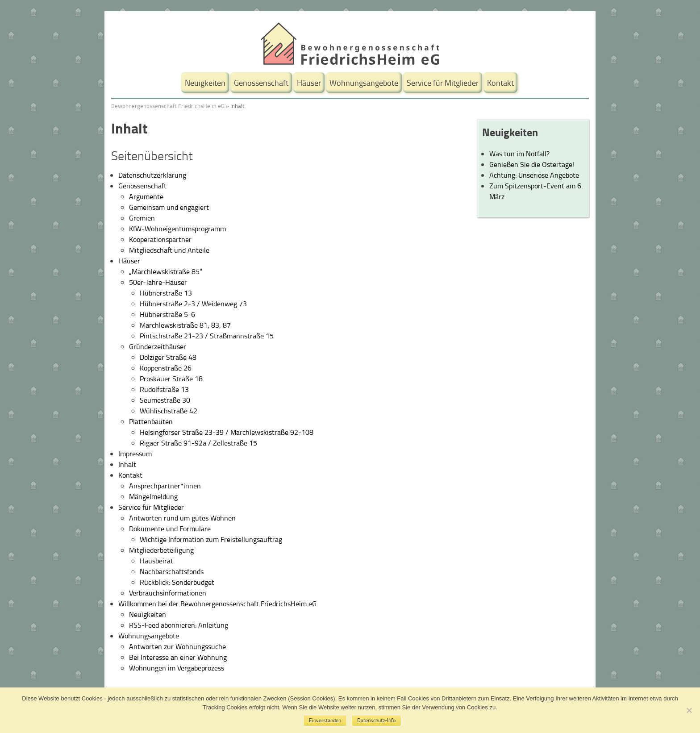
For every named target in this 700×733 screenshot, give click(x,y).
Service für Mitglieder (443, 83)
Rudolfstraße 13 (164, 389)
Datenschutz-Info (376, 720)
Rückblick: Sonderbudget (177, 582)
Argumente (146, 196)
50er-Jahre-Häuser (158, 282)
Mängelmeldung (153, 496)
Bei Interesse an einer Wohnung (178, 657)
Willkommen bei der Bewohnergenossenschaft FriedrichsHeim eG (217, 604)
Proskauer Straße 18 (171, 379)
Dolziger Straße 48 (168, 357)
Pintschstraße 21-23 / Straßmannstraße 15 (207, 336)
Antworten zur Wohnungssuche (177, 646)
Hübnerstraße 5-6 (167, 314)
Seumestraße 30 (165, 400)
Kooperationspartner (160, 239)
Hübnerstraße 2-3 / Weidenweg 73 (193, 304)
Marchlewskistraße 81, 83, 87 (185, 325)
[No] (689, 710)
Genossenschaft (261, 83)
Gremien (142, 218)
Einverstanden (325, 720)
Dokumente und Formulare (170, 529)
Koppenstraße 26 (166, 368)
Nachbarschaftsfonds (172, 571)
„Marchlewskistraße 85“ (166, 271)
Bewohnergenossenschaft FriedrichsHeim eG (168, 106)
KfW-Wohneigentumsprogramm (177, 229)
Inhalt (127, 464)
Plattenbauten (151, 421)
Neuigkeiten (205, 83)
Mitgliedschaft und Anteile (169, 250)
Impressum (135, 454)
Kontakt (500, 83)
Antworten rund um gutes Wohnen (182, 518)
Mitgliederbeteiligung (161, 550)
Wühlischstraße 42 (169, 411)
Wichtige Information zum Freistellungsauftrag (211, 539)
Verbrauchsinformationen (168, 593)
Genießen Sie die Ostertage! (532, 164)
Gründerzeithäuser (158, 346)
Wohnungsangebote (364, 83)
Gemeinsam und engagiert (169, 207)
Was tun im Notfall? (519, 154)
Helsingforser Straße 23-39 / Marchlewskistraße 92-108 (227, 432)
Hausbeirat (156, 561)
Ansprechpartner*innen (165, 486)
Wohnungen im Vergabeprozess (177, 668)
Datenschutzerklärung (152, 175)
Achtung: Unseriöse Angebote (534, 175)
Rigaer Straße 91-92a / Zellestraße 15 (198, 443)
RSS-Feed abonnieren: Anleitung (179, 625)
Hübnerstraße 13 (166, 293)
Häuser (309, 83)
